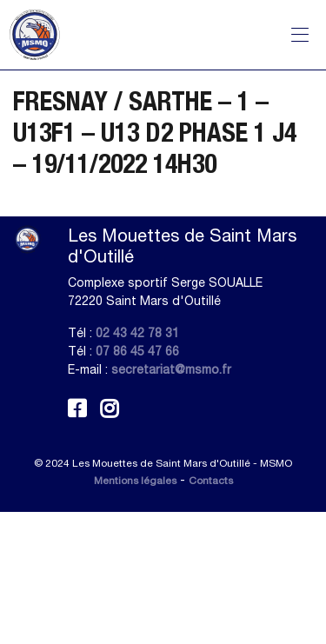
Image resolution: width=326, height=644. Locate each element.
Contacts (211, 481)
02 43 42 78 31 (137, 333)
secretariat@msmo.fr (171, 369)
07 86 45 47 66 (137, 351)
